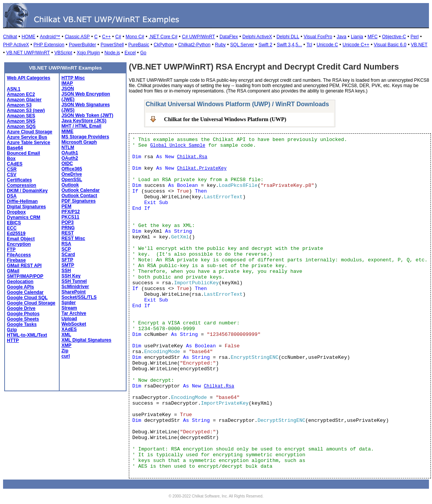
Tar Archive (74, 313)
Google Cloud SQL (27, 298)
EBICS (14, 223)
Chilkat (10, 37)
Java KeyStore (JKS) (84, 121)
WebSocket (74, 324)
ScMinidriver (75, 287)
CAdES (15, 164)
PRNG (68, 228)
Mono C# (135, 37)
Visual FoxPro (318, 37)
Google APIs (20, 287)
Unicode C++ (356, 45)
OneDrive (72, 174)
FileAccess (19, 255)
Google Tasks (22, 324)
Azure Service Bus (27, 137)
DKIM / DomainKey (27, 191)
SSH (66, 271)
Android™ (50, 37)
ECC (12, 228)
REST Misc (73, 238)
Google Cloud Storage (31, 303)
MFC (373, 37)
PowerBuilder (82, 45)
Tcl (309, 45)
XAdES (69, 329)
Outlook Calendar (81, 190)
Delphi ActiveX (257, 37)
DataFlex (229, 37)
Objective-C (394, 37)
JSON (68, 89)
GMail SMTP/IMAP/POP (25, 274)
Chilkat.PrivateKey (202, 169)
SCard (68, 254)
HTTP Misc (73, 78)
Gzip (12, 330)
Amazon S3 (19, 105)
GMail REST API (24, 266)
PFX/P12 (71, 212)
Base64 (15, 148)
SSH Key (71, 276)
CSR (12, 169)
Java (342, 37)
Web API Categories (28, 78)
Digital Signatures (26, 207)
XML (66, 335)
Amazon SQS (21, 126)
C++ (106, 37)
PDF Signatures (79, 201)
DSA (12, 196)
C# (118, 37)
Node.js (112, 53)
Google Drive (21, 308)
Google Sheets (23, 319)
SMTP (68, 265)
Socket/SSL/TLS (79, 297)
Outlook (70, 185)
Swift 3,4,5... (289, 45)
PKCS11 (71, 217)
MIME (67, 131)
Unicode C (327, 45)
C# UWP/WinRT (198, 37)
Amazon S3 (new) (26, 110)
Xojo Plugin (89, 53)
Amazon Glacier (24, 100)
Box (11, 159)
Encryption (19, 244)
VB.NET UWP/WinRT (28, 53)
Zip (65, 351)
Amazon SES (21, 116)
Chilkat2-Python (194, 45)
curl (66, 356)
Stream (69, 308)
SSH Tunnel (74, 281)
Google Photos (23, 314)
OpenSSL (72, 180)
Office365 (72, 169)
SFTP (67, 260)
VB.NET (419, 45)
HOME (28, 37)
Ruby (220, 45)
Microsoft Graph (79, 142)
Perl (415, 37)
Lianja (357, 37)
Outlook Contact (79, 196)
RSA (66, 244)
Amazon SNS (21, 121)
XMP (67, 345)
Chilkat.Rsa (192, 157)
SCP (66, 249)
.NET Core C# (163, 37)
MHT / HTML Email (81, 126)
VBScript (63, 53)
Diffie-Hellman (22, 201)
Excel (130, 53)
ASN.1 (14, 89)
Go (143, 53)
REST (68, 233)
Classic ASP (77, 37)
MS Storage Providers (85, 137)
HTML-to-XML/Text (27, 335)
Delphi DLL (288, 37)
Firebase (16, 260)
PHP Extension (49, 45)
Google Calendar (25, 292)
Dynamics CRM (24, 217)
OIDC (67, 164)
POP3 (68, 222)
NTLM (68, 147)
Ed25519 (16, 233)
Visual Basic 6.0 (390, 45)
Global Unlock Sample (178, 146)
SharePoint (74, 292)
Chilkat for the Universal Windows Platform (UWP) (225, 119)
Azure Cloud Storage (30, 132)
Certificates (19, 180)
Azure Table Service (28, 143)
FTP (11, 250)
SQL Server (242, 45)
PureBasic (139, 45)
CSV (12, 175)
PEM (67, 206)
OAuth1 (70, 153)
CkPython (164, 45)
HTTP (13, 340)
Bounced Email (24, 153)
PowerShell (112, 45)
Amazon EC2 (21, 94)
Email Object (21, 239)
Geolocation (20, 282)
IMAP (67, 83)
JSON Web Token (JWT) (88, 115)
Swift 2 (265, 45)
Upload (69, 319)
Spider (69, 303)
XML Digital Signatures (86, 340)
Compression (22, 185)
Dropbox (16, 212)
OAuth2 (70, 158)
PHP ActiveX (16, 45)
